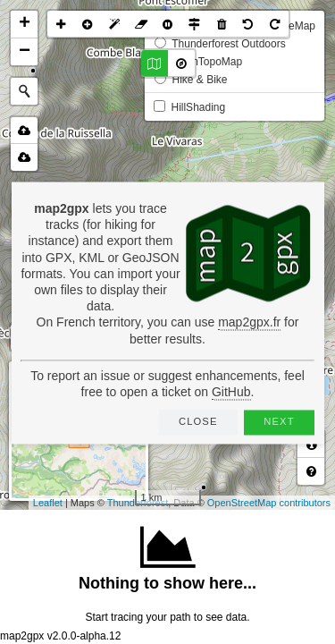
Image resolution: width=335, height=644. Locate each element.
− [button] (25, 52)
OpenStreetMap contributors (269, 503)
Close (198, 421)
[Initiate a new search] (24, 91)
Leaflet (48, 503)
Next (279, 421)
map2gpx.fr (249, 323)
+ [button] (25, 24)
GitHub (231, 392)
